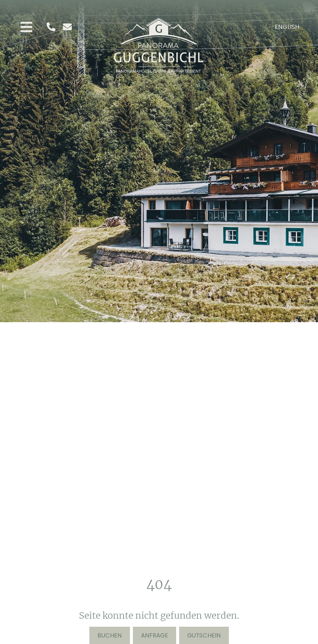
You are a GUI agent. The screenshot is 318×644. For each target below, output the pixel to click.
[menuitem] (287, 26)
